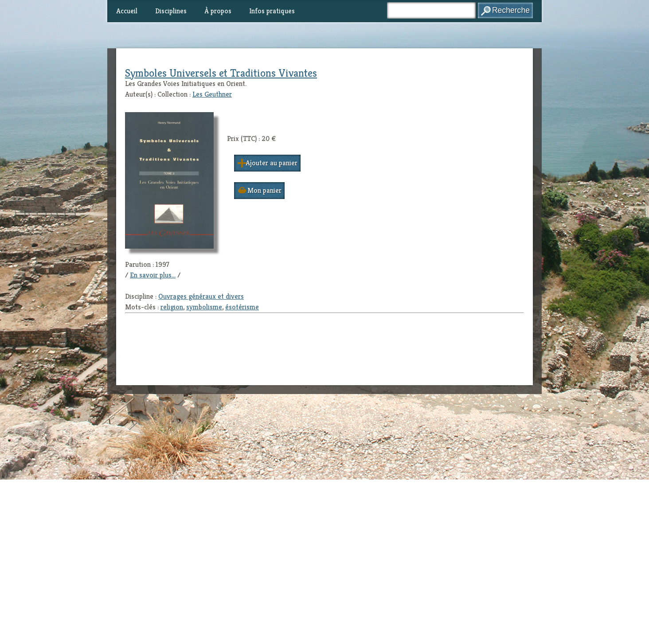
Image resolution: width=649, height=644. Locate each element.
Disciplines (171, 11)
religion (172, 307)
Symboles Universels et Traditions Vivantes (221, 73)
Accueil (127, 11)
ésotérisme (242, 307)
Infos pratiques (272, 11)
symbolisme (204, 307)
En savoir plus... (153, 275)
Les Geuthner (212, 94)
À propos (218, 11)
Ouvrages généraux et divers (201, 296)
